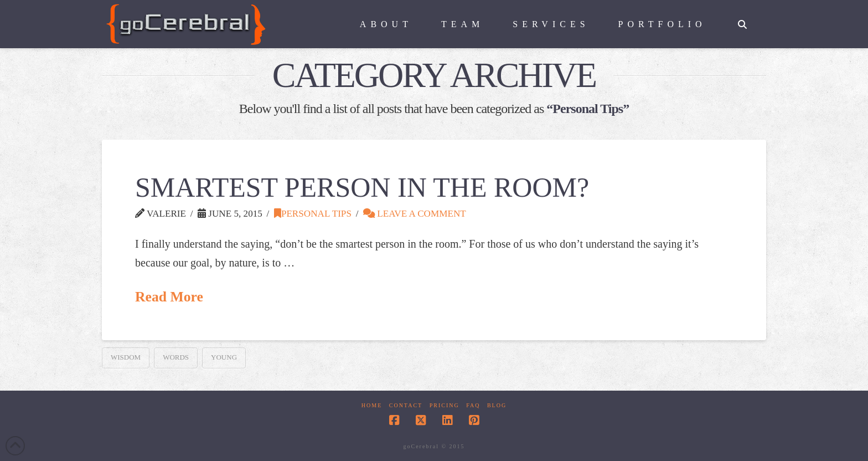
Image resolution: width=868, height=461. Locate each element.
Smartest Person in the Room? (362, 187)
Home (372, 405)
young (224, 357)
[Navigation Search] (742, 19)
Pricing (445, 405)
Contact (406, 405)
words (176, 357)
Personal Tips (313, 214)
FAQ (473, 405)
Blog (497, 405)
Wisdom (126, 357)
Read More (169, 297)
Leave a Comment (415, 214)
